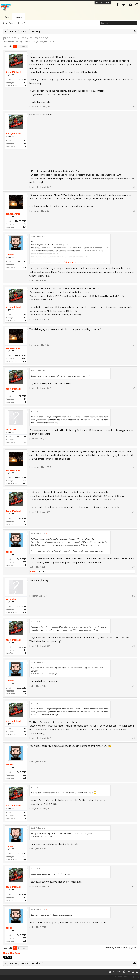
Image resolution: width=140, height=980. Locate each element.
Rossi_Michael (38, 42)
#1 (134, 107)
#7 (134, 388)
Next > (24, 46)
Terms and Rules (120, 976)
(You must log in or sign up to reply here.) (120, 948)
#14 (134, 686)
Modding (18, 42)
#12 (134, 596)
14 (25, 82)
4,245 (24, 224)
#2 (134, 187)
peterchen (11, 429)
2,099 (24, 440)
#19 (134, 886)
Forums (19, 17)
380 (25, 265)
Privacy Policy (134, 976)
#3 (134, 211)
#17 (134, 809)
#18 (134, 849)
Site (7, 17)
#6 (134, 345)
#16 (134, 762)
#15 (134, 738)
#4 (134, 281)
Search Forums (9, 23)
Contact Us (115, 972)
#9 (134, 467)
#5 (134, 320)
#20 (134, 927)
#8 (134, 439)
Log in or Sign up (103, 2)
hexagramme (13, 214)
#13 (134, 646)
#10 (134, 512)
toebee (10, 254)
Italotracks (34, 571)
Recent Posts (23, 23)
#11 (134, 567)
